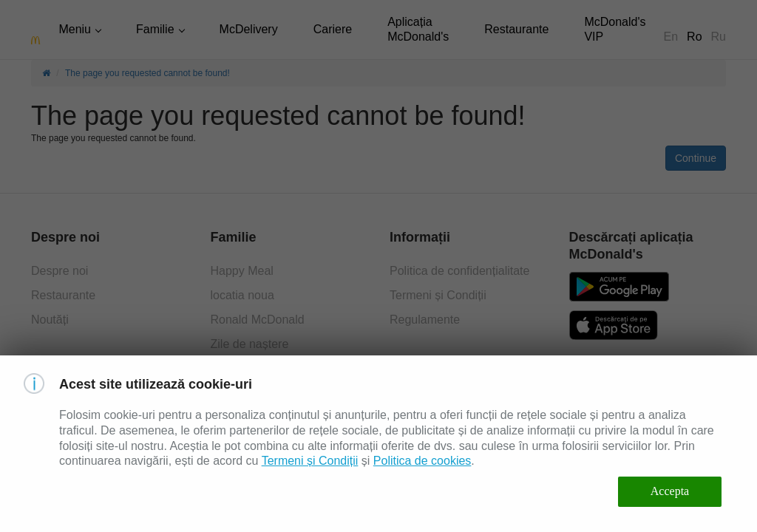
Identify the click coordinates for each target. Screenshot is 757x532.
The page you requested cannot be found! (147, 73)
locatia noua (242, 295)
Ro (694, 37)
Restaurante (516, 29)
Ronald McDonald (258, 320)
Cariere (333, 29)
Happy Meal (242, 271)
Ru (719, 37)
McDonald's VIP (615, 29)
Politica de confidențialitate (459, 271)
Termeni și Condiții (438, 295)
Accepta (670, 491)
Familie (155, 29)
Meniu (75, 29)
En (671, 37)
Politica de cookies (422, 461)
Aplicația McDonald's (418, 29)
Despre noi (60, 271)
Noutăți (50, 320)
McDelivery (249, 29)
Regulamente (425, 320)
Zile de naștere (250, 344)
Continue (696, 158)
